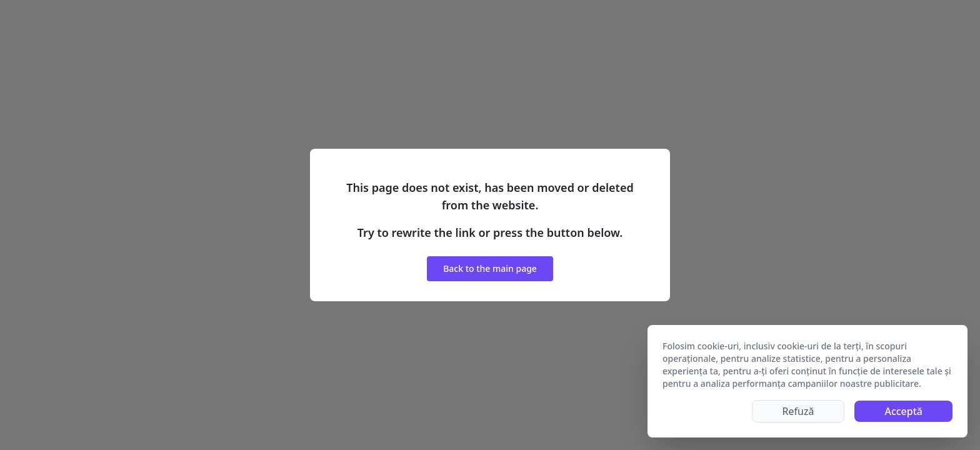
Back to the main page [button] (490, 268)
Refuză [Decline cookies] (798, 411)
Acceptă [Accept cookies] (903, 411)
